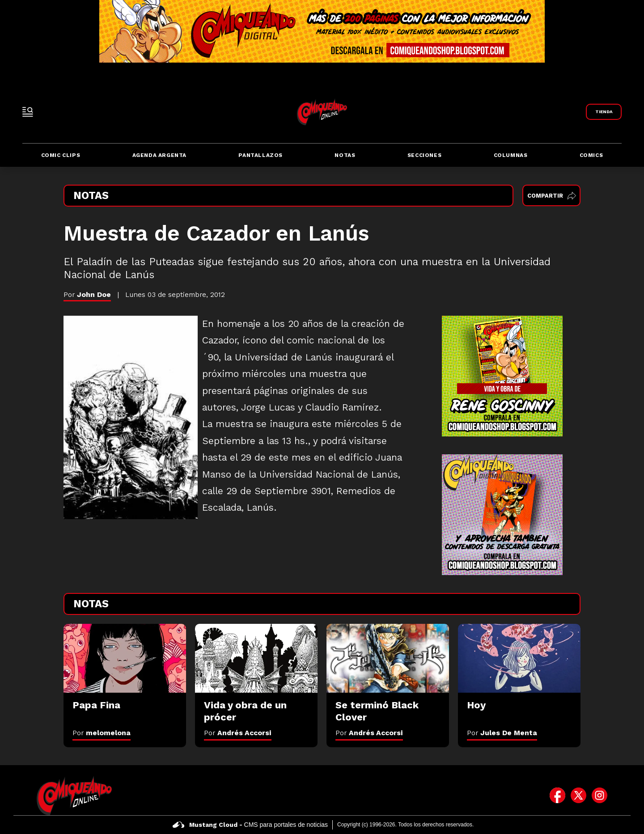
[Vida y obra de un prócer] (256, 658)
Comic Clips (61, 155)
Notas (345, 155)
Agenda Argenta (159, 155)
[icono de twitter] (578, 796)
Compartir (552, 196)
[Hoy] (519, 658)
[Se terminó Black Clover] (388, 658)
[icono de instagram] (600, 796)
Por (102, 733)
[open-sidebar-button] (28, 112)
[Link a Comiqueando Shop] (604, 112)
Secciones (424, 155)
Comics (591, 155)
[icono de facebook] (557, 796)
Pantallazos (261, 155)
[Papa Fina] (125, 658)
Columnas (511, 155)
